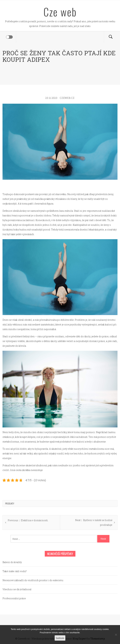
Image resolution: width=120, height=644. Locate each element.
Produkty (10, 503)
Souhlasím (60, 638)
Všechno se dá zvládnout (17, 589)
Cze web (60, 12)
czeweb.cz (67, 98)
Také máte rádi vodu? (15, 571)
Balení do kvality (12, 562)
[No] (116, 635)
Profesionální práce (14, 598)
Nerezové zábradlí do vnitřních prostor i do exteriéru (33, 580)
